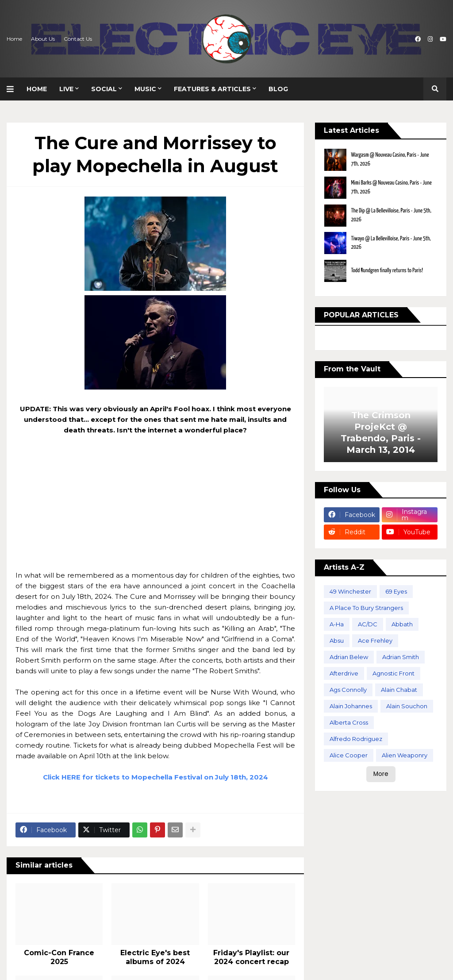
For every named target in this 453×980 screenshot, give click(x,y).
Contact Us (78, 39)
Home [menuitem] (37, 89)
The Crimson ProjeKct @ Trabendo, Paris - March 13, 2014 (381, 432)
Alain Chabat (399, 690)
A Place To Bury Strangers (366, 608)
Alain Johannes (351, 706)
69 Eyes (396, 591)
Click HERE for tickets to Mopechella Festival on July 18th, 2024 (155, 777)
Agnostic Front (393, 673)
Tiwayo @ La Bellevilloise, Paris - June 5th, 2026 (391, 243)
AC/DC (368, 624)
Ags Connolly (348, 690)
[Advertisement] (155, 508)
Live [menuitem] (66, 89)
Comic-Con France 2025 (59, 957)
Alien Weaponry (405, 755)
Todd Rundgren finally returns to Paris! (387, 271)
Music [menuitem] (145, 89)
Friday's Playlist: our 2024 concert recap (251, 957)
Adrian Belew (349, 657)
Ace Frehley (375, 640)
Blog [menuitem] (278, 89)
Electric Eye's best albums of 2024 (155, 957)
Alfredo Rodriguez (356, 739)
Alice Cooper (349, 755)
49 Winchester (350, 591)
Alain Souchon (407, 706)
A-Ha (337, 624)
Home (14, 39)
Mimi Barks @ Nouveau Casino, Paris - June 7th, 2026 (391, 187)
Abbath (402, 624)
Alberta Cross (349, 722)
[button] (13, 89)
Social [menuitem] (104, 89)
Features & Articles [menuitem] (212, 89)
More (381, 774)
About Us (43, 39)
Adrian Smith (401, 657)
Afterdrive (344, 673)
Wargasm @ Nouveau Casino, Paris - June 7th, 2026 (390, 160)
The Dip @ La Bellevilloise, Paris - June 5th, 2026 (391, 215)
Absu (337, 640)
